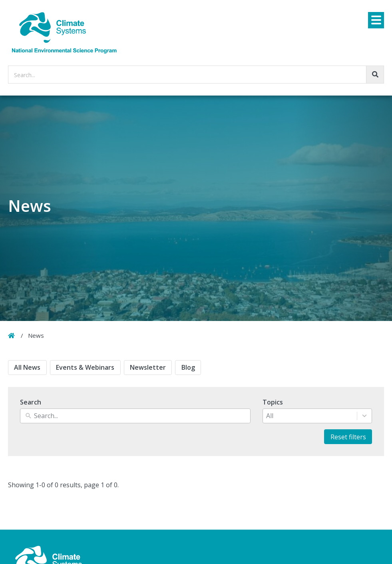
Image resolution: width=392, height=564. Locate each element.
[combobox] (310, 416)
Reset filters (348, 437)
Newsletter (148, 367)
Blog (188, 367)
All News (27, 367)
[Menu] (376, 20)
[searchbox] (196, 75)
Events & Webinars (85, 367)
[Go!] (375, 75)
